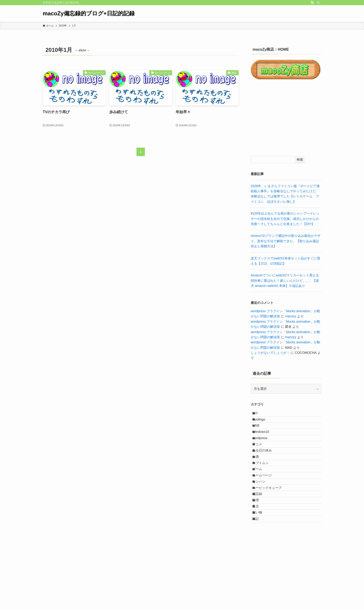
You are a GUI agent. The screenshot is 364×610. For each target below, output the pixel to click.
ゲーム (261, 502)
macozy (291, 316)
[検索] (318, 3)
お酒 (260, 482)
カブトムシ (265, 492)
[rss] (312, 3)
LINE (260, 434)
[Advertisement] (286, 118)
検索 (300, 159)
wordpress (264, 454)
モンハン (263, 521)
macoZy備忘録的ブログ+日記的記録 (89, 13)
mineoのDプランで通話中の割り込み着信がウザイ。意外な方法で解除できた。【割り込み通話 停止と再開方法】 (286, 241)
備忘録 (261, 540)
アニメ (261, 463)
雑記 (260, 579)
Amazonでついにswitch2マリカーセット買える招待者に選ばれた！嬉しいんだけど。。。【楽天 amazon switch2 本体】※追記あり (285, 280)
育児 (260, 560)
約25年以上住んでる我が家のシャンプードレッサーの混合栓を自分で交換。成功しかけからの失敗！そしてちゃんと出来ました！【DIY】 (285, 219)
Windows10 (265, 444)
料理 (260, 550)
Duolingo (263, 424)
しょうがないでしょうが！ (270, 353)
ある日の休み (266, 473)
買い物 (261, 570)
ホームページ (266, 511)
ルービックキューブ (271, 531)
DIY (259, 415)
